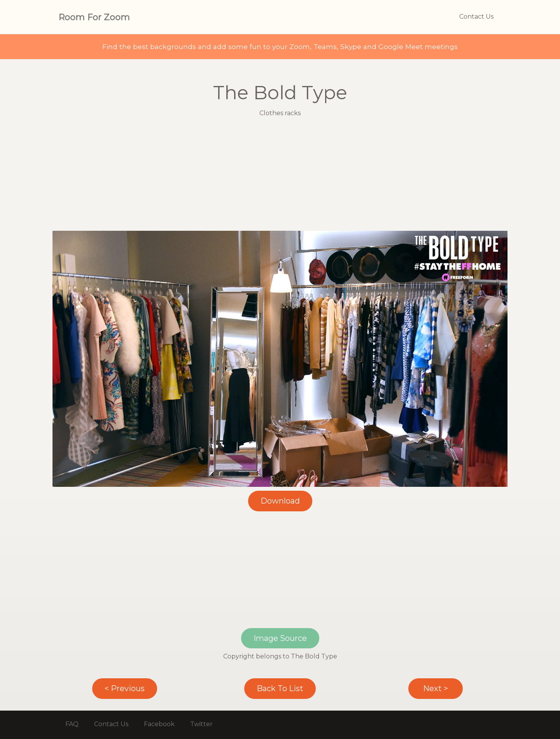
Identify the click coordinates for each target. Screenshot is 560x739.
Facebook (159, 724)
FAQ (72, 724)
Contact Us (476, 17)
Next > (436, 688)
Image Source (280, 638)
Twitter (201, 724)
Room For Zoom (94, 17)
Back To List (280, 688)
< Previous (125, 688)
